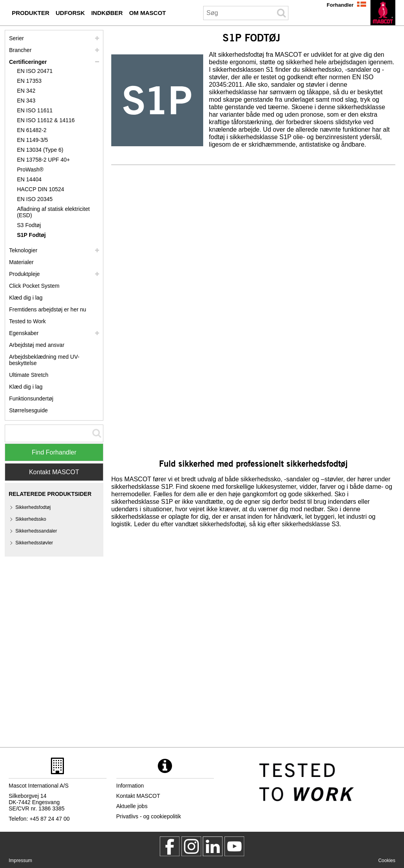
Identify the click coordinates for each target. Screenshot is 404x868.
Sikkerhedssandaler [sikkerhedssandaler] (36, 531)
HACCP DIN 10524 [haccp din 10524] (41, 189)
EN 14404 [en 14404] (29, 179)
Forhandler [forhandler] (340, 5)
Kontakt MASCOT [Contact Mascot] (54, 472)
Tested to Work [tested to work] (27, 321)
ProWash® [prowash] (30, 170)
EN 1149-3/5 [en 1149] (33, 140)
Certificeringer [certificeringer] (28, 62)
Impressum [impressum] (20, 861)
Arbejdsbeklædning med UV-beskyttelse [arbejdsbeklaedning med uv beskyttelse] (44, 360)
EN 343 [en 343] (26, 101)
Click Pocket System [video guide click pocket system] (34, 286)
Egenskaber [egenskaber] (24, 333)
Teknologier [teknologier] (23, 250)
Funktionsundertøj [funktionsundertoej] (31, 399)
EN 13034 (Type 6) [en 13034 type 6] (40, 150)
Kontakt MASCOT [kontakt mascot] (138, 796)
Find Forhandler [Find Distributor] (54, 452)
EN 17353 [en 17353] (29, 81)
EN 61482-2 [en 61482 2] (32, 130)
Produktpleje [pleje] (24, 274)
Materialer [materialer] (21, 262)
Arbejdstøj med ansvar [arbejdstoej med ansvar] (37, 345)
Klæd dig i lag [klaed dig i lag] (26, 298)
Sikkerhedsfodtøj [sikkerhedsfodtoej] (33, 507)
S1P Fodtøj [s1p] (31, 235)
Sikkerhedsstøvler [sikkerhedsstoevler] (34, 543)
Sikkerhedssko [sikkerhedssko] (31, 519)
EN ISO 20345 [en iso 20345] (35, 199)
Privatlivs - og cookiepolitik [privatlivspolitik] (149, 816)
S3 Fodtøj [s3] (29, 225)
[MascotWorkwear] (170, 846)
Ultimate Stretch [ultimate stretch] (29, 375)
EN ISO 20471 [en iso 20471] (35, 71)
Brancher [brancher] (20, 50)
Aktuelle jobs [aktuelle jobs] (132, 806)
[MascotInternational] (234, 846)
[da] (383, 13)
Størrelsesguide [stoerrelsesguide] (28, 410)
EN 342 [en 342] (26, 91)
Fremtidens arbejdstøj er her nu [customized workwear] (48, 309)
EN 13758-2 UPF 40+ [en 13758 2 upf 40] (43, 160)
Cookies (387, 861)
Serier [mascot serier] (16, 38)
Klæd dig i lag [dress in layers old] (26, 387)
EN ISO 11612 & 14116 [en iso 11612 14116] (46, 120)
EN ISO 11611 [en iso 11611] (35, 110)
